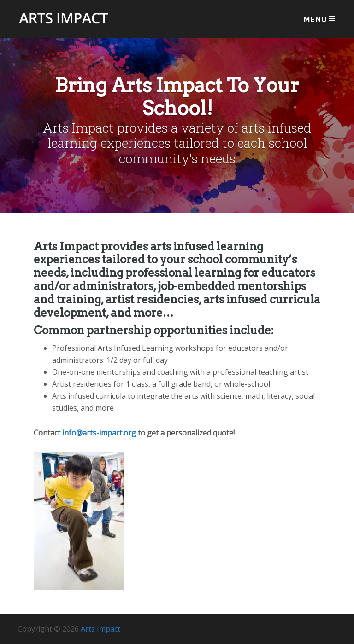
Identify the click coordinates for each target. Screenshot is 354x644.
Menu (320, 19)
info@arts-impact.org (99, 433)
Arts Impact (64, 24)
